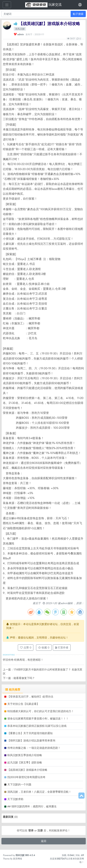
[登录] (80, 5)
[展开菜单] (7, 5)
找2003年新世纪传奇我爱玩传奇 (26, 777)
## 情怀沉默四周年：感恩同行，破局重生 (32, 806)
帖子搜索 (78, 14)
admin (21, 34)
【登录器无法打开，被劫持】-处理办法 (30, 697)
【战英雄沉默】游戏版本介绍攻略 (27, 770)
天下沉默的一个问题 (19, 784)
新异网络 (18, 859)
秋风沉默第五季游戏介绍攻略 (25, 755)
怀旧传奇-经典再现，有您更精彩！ (23, 660)
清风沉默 (20, 29)
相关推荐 (13, 690)
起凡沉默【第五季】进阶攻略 (25, 763)
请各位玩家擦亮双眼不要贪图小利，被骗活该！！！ (38, 719)
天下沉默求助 (15, 799)
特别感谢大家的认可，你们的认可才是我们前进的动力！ (41, 711)
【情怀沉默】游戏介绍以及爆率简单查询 (31, 741)
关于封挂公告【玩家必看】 (23, 704)
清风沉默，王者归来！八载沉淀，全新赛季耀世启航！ (39, 792)
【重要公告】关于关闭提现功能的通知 (30, 733)
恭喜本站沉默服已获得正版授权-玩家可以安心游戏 (37, 726)
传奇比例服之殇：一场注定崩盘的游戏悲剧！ (34, 748)
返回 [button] (44, 841)
